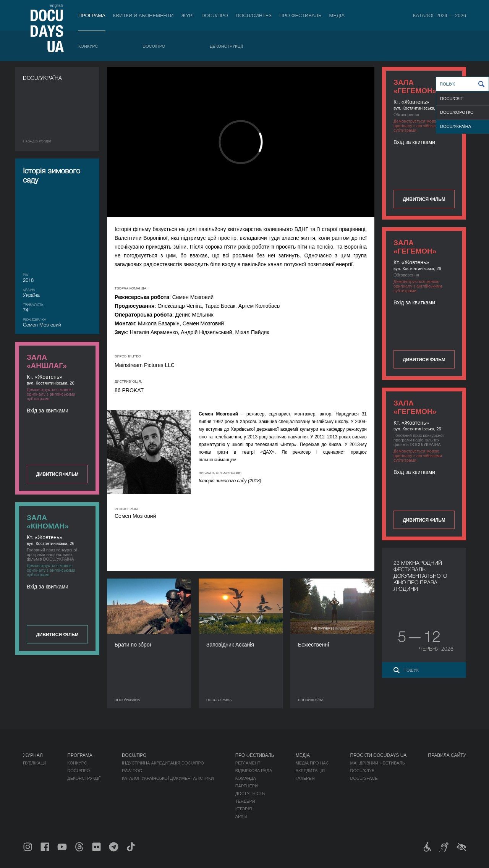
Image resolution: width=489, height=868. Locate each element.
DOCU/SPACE (364, 778)
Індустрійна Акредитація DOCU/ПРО (163, 763)
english (56, 5)
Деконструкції (226, 46)
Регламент (248, 763)
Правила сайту (447, 755)
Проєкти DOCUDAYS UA (379, 755)
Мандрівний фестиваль (378, 763)
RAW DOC (132, 771)
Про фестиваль (300, 15)
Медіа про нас (312, 763)
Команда (246, 778)
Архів (241, 816)
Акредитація (310, 771)
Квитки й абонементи (143, 15)
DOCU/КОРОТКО (457, 112)
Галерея (305, 778)
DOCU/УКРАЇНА (456, 126)
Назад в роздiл (37, 141)
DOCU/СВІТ (452, 99)
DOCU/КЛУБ (362, 771)
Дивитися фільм (424, 199)
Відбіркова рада (254, 771)
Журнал (33, 755)
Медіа (337, 15)
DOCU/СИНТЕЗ (254, 15)
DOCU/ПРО (215, 15)
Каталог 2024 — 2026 (440, 15)
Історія (244, 809)
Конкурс (88, 46)
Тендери (245, 801)
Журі (187, 15)
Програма (92, 15)
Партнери (247, 786)
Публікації (34, 763)
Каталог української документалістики (168, 778)
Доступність (250, 794)
